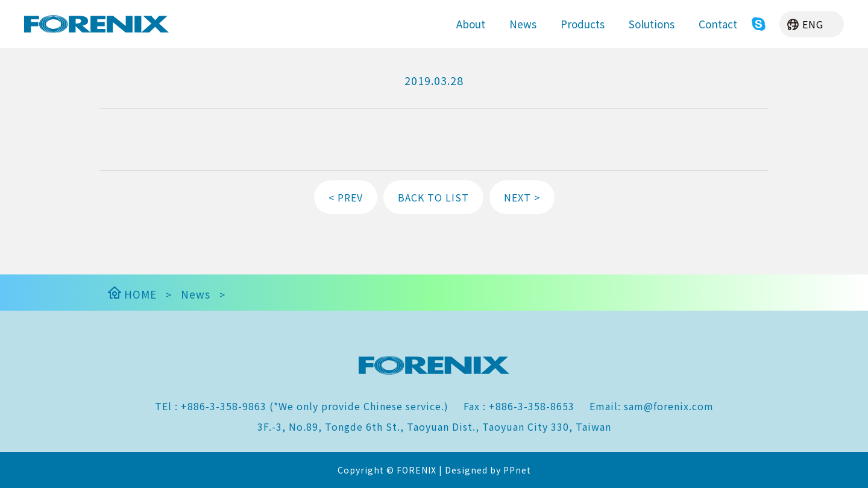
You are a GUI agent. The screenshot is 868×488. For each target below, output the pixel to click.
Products (583, 24)
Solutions (652, 24)
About (471, 24)
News (523, 24)
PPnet (517, 470)
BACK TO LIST (433, 197)
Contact (718, 24)
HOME (131, 294)
